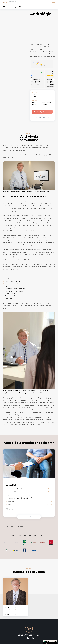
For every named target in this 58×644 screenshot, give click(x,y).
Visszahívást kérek (42, 117)
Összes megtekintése (31, 517)
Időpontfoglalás (42, 112)
